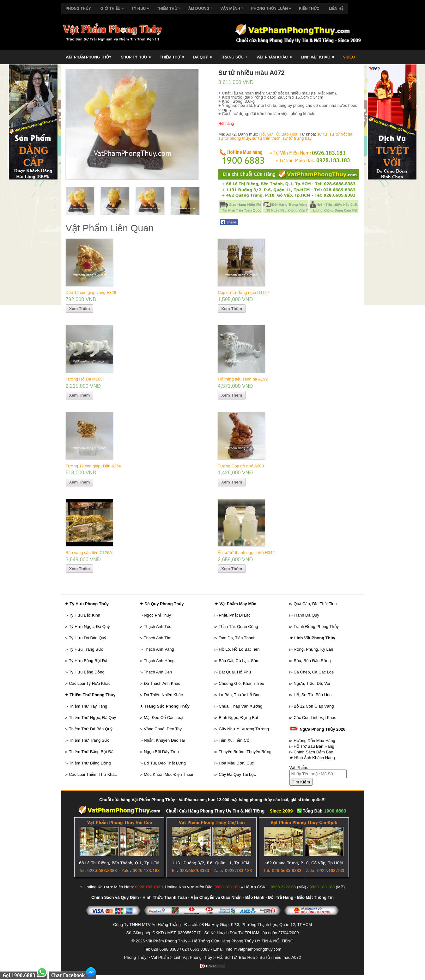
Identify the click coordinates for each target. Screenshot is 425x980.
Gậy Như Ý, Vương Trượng (244, 729)
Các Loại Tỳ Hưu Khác (90, 683)
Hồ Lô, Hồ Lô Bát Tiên (239, 649)
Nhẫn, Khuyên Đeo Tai (164, 740)
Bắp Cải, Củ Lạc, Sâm (239, 661)
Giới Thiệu (114, 7)
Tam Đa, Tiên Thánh (237, 638)
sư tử (322, 134)
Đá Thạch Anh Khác (162, 683)
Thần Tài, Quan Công (238, 627)
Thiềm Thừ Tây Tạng (88, 706)
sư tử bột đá (341, 134)
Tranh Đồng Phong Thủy (316, 627)
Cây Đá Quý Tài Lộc (237, 774)
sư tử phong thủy (234, 138)
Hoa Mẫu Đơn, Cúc (236, 763)
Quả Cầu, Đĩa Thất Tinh (315, 604)
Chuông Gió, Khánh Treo (241, 683)
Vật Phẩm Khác (276, 55)
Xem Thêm (80, 309)
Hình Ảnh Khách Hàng (315, 758)
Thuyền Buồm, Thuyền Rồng (245, 752)
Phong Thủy (78, 9)
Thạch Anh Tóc (158, 627)
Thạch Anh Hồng (159, 661)
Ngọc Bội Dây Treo (161, 752)
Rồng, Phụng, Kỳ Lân (313, 649)
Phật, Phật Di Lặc (234, 615)
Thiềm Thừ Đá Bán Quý (91, 729)
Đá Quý (205, 55)
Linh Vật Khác (320, 55)
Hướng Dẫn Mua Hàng (314, 741)
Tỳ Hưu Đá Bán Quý (88, 638)
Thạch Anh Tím (158, 638)
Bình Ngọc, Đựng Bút (238, 718)
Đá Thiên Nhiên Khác (163, 695)
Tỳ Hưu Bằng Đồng (87, 672)
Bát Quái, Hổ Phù (235, 672)
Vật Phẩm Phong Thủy (89, 57)
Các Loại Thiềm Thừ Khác (93, 774)
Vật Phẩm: (299, 767)
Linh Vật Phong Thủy (193, 957)
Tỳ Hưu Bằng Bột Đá (88, 661)
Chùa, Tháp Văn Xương (240, 706)
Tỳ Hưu (142, 7)
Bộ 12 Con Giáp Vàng (314, 706)
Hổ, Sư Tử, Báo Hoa (278, 134)
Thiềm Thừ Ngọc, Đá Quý (92, 718)
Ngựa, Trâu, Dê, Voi (312, 683)
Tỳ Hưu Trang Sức (86, 649)
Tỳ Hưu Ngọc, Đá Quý (89, 627)
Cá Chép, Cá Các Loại (314, 672)
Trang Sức (236, 55)
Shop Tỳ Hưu (138, 55)
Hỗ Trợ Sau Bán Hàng (314, 746)
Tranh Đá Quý (306, 615)
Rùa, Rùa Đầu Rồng (312, 661)
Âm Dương (202, 7)
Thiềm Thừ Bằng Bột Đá (91, 752)
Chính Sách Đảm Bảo (313, 752)
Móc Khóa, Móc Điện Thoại (168, 774)
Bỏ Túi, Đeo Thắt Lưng (165, 763)
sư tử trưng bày (297, 138)
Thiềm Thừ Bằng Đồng (90, 763)
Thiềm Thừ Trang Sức (89, 740)
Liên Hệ (336, 9)
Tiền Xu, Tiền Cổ (234, 740)
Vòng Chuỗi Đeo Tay (163, 729)
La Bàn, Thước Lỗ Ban (240, 695)
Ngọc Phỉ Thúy (157, 615)
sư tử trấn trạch (266, 138)
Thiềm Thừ (170, 7)
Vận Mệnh (234, 7)
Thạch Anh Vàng (159, 649)
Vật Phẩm (160, 957)
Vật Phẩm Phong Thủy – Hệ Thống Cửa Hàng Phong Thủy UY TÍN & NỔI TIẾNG (220, 941)
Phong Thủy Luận (273, 7)
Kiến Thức (309, 9)
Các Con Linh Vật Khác (315, 718)
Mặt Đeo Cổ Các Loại (164, 718)
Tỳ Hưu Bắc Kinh (85, 615)
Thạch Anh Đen (158, 672)
